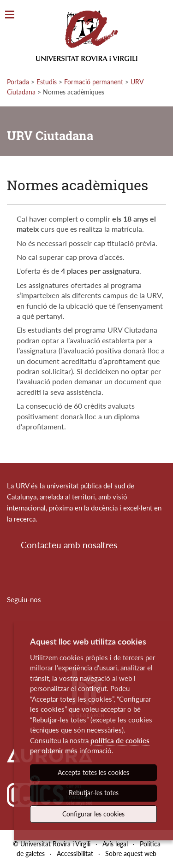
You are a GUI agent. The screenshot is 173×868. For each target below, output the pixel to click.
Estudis (47, 82)
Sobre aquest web (131, 853)
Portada (18, 82)
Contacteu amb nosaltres (69, 545)
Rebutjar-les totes (94, 793)
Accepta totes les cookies (93, 772)
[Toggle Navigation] (10, 15)
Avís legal (115, 844)
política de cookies (120, 740)
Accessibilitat (75, 853)
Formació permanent (94, 82)
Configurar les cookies (93, 814)
